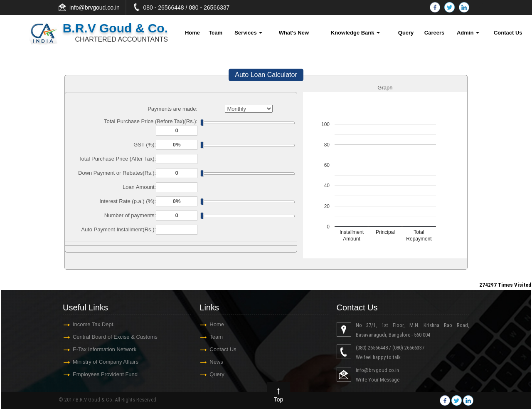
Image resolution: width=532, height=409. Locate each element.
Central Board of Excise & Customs (115, 337)
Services (248, 33)
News (216, 362)
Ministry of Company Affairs (106, 362)
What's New (294, 33)
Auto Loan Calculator (266, 75)
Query (406, 33)
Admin (468, 33)
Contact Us (508, 33)
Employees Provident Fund (105, 374)
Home (192, 33)
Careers (434, 33)
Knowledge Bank (355, 33)
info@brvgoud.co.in (95, 7)
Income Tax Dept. (94, 324)
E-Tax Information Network (105, 349)
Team (216, 33)
